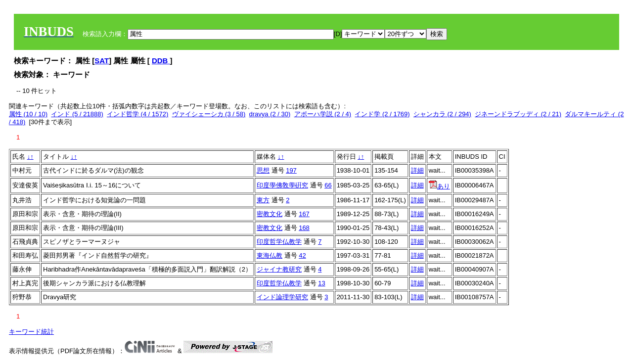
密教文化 (270, 214)
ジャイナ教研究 (279, 269)
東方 (263, 200)
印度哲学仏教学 (279, 242)
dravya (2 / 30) (270, 114)
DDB (161, 61)
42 (302, 255)
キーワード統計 (31, 332)
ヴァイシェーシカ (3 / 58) (209, 114)
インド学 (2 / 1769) (382, 114)
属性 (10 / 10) (28, 114)
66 (328, 185)
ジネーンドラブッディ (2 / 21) (518, 114)
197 (291, 170)
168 (304, 228)
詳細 (417, 170)
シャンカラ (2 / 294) (442, 114)
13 (321, 283)
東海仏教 (270, 255)
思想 (263, 170)
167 (304, 214)
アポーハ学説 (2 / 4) (323, 114)
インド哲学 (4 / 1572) (137, 114)
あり (439, 186)
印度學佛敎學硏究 (282, 185)
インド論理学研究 (282, 297)
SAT (102, 61)
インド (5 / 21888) (77, 114)
